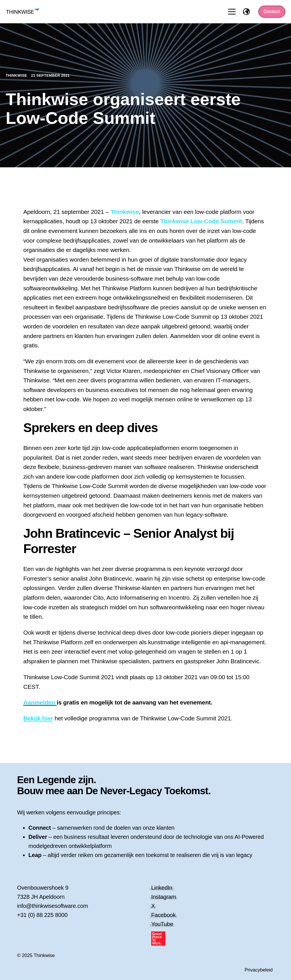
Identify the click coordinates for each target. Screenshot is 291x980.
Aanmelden (39, 702)
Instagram (164, 897)
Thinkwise (17, 75)
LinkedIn (162, 888)
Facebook (164, 915)
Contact (272, 12)
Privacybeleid (258, 970)
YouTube (162, 924)
